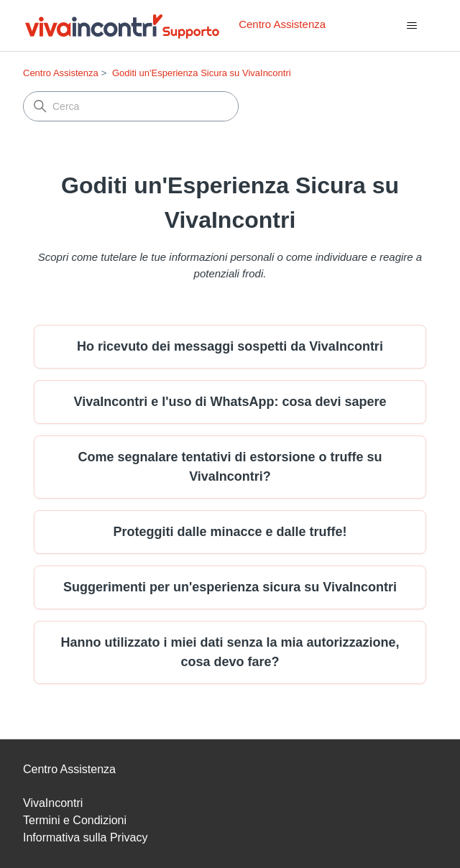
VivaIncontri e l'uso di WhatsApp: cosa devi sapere (230, 402)
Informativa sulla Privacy (85, 837)
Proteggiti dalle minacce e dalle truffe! (230, 532)
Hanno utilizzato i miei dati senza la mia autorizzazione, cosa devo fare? (230, 652)
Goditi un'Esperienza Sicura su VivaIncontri (202, 73)
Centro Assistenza (61, 73)
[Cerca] (131, 106)
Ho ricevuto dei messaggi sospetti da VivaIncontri (230, 346)
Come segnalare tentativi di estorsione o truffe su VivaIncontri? (230, 467)
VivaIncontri (53, 803)
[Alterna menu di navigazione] (411, 26)
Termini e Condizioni (75, 820)
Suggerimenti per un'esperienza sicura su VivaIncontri (230, 587)
